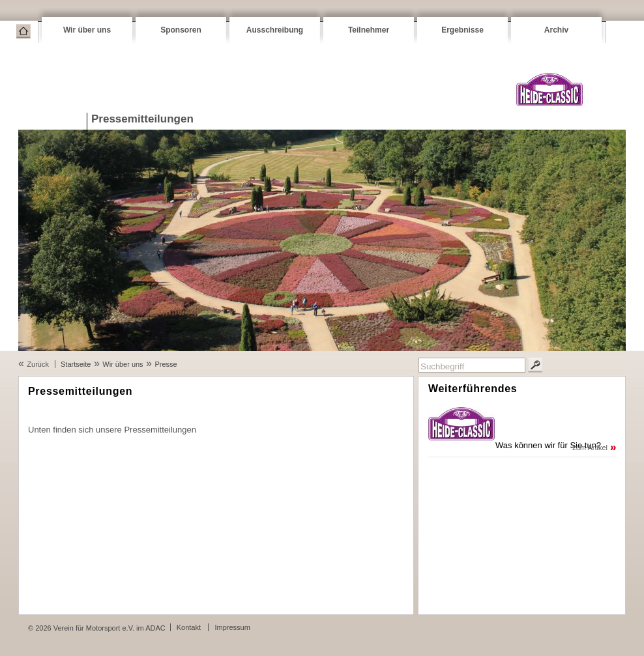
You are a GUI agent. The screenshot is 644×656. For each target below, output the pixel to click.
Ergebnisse (462, 30)
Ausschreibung (275, 30)
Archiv (556, 30)
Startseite (23, 31)
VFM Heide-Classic (549, 90)
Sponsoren (181, 30)
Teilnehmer (369, 30)
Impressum (232, 627)
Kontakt (189, 627)
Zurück (38, 364)
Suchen (535, 365)
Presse (166, 364)
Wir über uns (87, 30)
